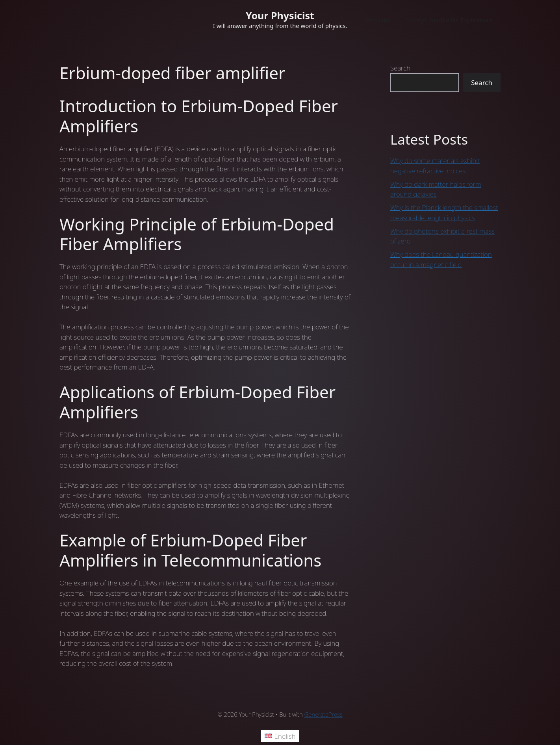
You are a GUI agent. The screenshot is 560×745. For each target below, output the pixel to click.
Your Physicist (280, 15)
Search (400, 68)
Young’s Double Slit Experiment (450, 20)
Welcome (378, 20)
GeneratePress (324, 714)
